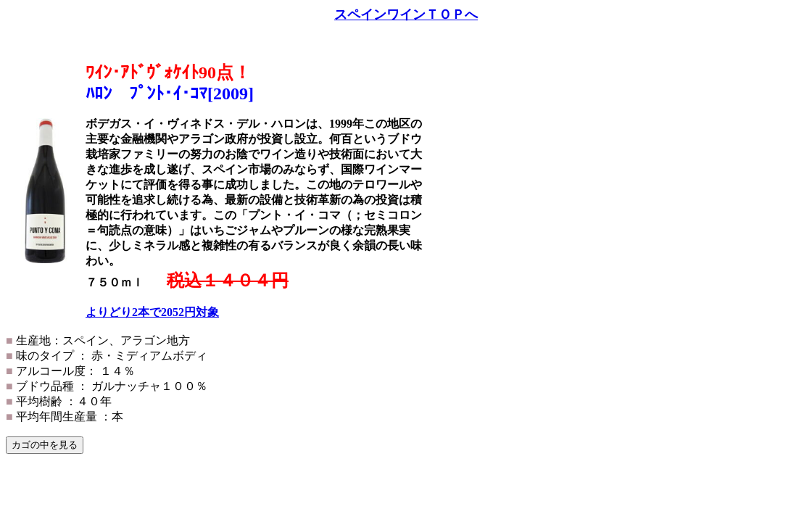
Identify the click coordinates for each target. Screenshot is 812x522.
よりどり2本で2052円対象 (152, 312)
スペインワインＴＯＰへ (406, 14)
